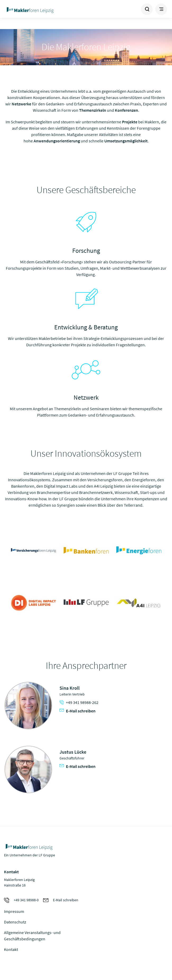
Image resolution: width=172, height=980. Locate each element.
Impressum (14, 911)
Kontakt (11, 949)
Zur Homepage (45, 9)
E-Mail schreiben (78, 711)
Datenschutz (15, 922)
